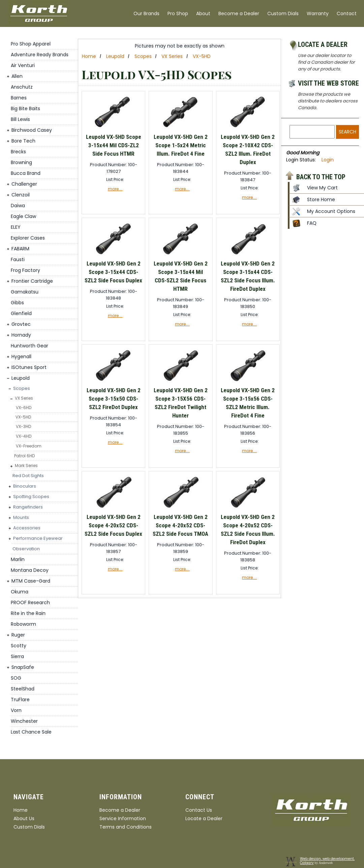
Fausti (18, 259)
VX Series (24, 398)
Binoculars (25, 486)
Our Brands (146, 13)
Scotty (19, 646)
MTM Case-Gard (31, 581)
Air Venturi (23, 65)
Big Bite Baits (25, 108)
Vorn (16, 710)
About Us (24, 818)
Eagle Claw (23, 216)
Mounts (21, 517)
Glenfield (21, 313)
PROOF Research (30, 602)
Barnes (19, 98)
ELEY (16, 227)
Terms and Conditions (126, 827)
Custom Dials (283, 13)
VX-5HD (23, 417)
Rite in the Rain (28, 613)
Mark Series (26, 466)
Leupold (21, 378)
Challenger (24, 184)
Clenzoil (21, 195)
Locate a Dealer (323, 44)
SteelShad (23, 689)
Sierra (17, 656)
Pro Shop (178, 13)
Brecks (18, 152)
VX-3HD (23, 426)
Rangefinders (28, 507)
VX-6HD (24, 408)
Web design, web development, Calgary (327, 861)
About (203, 13)
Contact (347, 13)
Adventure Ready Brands (40, 55)
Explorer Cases (28, 238)
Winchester (24, 721)
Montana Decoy (30, 570)
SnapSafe (23, 667)
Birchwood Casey (32, 130)
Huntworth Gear (29, 346)
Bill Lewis (20, 119)
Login (328, 160)
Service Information (123, 818)
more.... (115, 189)
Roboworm (23, 624)
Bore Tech (23, 141)
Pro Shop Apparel (31, 44)
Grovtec (21, 324)
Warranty (318, 13)
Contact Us (199, 810)
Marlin (18, 559)
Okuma (20, 592)
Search (347, 132)
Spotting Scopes (31, 497)
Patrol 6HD (24, 456)
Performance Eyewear (38, 538)
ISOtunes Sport (29, 367)
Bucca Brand (26, 173)
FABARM (20, 249)
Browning (21, 162)
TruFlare (20, 700)
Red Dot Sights (28, 476)
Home (89, 56)
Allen (17, 76)
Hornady (21, 335)
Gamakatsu (25, 292)
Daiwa (18, 206)
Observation (26, 549)
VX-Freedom (29, 446)
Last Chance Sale (31, 732)
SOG (16, 678)
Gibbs (17, 303)
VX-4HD (24, 436)
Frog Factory (25, 270)
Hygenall (21, 356)
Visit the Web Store (328, 83)
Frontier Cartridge (32, 281)
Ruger (18, 635)
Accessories (27, 528)
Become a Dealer (239, 13)
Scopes (22, 388)
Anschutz (22, 87)
